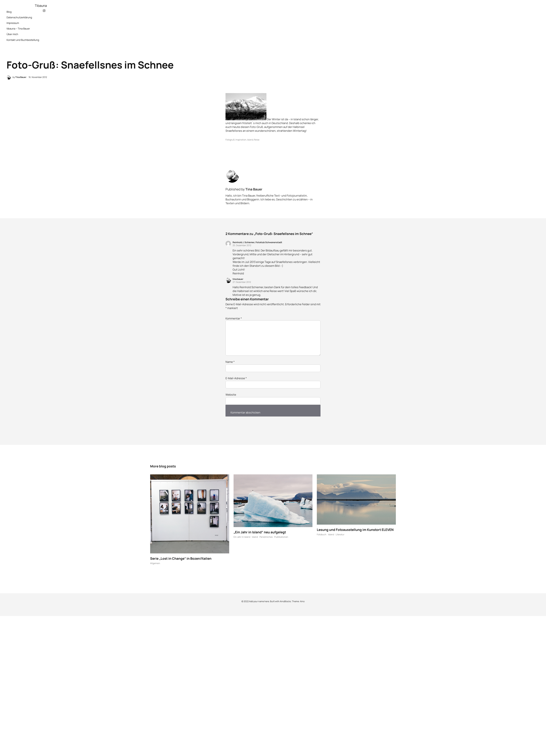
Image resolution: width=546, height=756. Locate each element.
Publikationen (281, 538)
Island (250, 140)
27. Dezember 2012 (242, 282)
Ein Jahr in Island (242, 538)
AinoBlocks (285, 602)
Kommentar (234, 318)
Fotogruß (230, 140)
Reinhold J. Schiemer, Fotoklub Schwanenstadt (257, 242)
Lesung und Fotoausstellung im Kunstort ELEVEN (355, 530)
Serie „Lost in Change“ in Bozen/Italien (181, 559)
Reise (257, 140)
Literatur (340, 535)
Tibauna (41, 6)
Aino (302, 602)
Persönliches (266, 538)
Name (230, 362)
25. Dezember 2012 (242, 245)
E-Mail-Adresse (236, 378)
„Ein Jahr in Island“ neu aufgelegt (260, 533)
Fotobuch (322, 535)
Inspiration (241, 140)
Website (231, 395)
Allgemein (155, 564)
